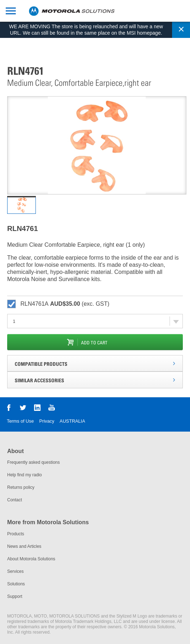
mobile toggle (8, 11)
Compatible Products (41, 364)
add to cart (94, 343)
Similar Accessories (39, 380)
